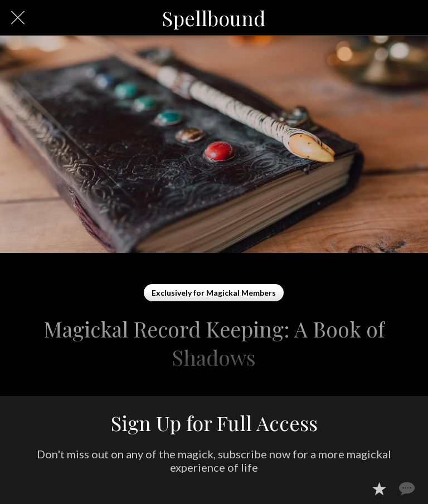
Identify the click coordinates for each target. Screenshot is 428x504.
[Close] (18, 18)
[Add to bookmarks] (379, 488)
